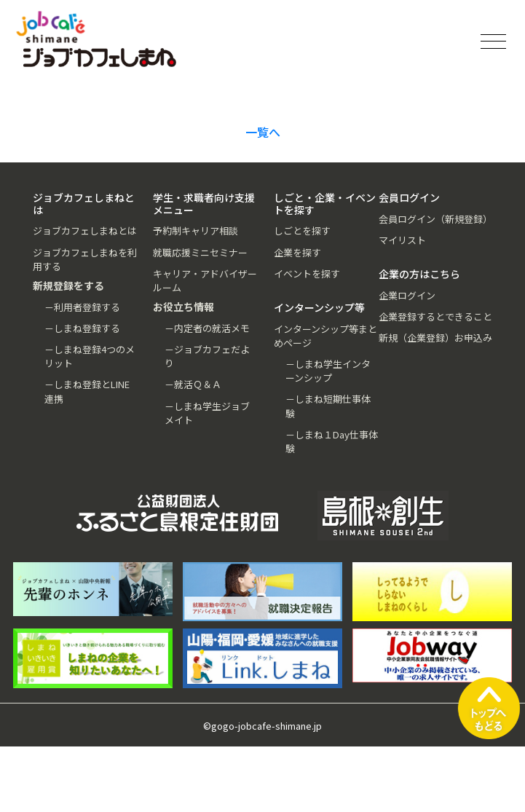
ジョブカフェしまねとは (85, 230)
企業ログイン (407, 295)
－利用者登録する (82, 307)
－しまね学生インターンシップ (328, 371)
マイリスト (402, 240)
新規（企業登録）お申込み (435, 338)
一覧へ (263, 132)
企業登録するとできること (435, 316)
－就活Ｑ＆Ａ (193, 384)
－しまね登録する (82, 328)
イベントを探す (307, 273)
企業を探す (297, 252)
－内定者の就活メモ (207, 328)
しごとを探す (302, 230)
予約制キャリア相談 (196, 230)
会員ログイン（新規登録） (435, 219)
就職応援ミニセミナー (200, 252)
